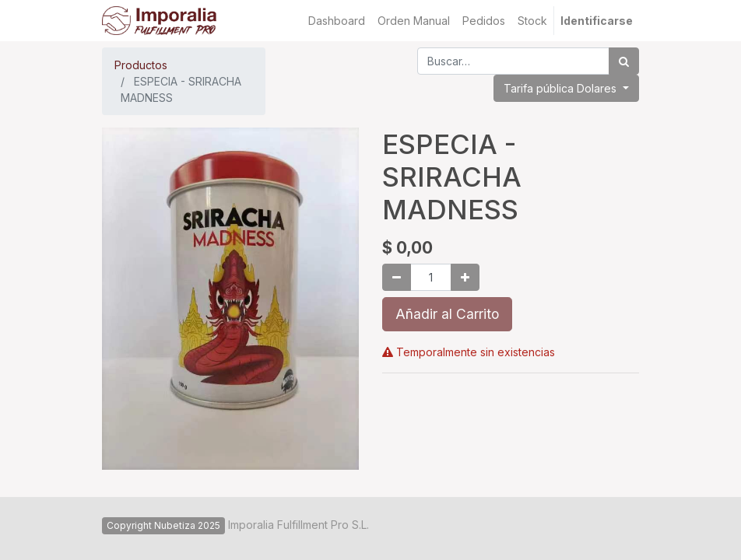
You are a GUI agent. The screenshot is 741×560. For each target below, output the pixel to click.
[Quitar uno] (397, 277)
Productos (141, 65)
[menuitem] (337, 21)
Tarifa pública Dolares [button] (562, 88)
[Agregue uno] (465, 277)
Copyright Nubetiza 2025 (163, 525)
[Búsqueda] (624, 61)
